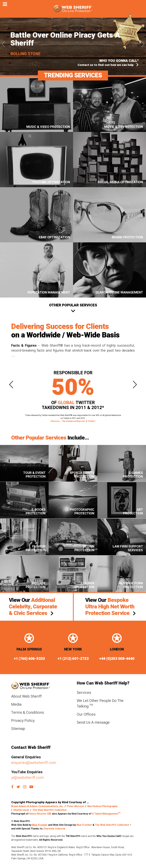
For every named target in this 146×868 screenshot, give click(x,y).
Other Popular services (73, 305)
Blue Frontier (40, 825)
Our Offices (86, 714)
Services (84, 693)
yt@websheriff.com (27, 778)
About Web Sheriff (26, 696)
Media (16, 704)
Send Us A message (93, 723)
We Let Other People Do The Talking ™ (100, 704)
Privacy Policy (23, 721)
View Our (33, 607)
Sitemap (18, 729)
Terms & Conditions (28, 713)
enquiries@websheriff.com (34, 763)
